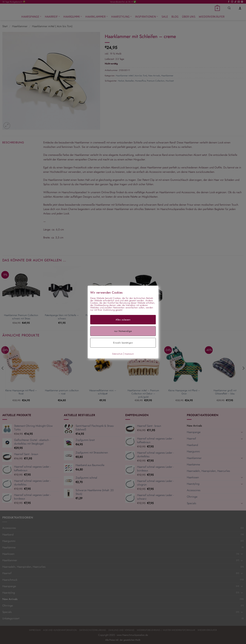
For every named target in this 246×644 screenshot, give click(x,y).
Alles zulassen (123, 320)
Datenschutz (117, 354)
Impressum (129, 354)
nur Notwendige (123, 331)
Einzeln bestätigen (123, 343)
